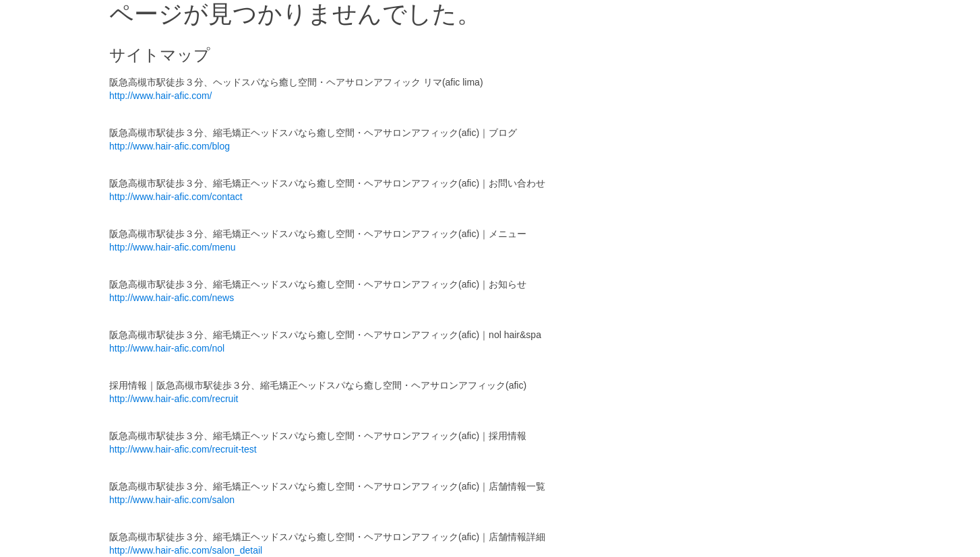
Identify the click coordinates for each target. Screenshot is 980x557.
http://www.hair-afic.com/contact (176, 197)
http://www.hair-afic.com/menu (173, 247)
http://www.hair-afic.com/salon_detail (186, 550)
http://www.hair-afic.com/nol (167, 348)
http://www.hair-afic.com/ (161, 96)
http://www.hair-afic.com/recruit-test (183, 449)
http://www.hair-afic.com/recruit (174, 399)
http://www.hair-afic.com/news (172, 298)
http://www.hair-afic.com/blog (170, 146)
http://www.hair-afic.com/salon (172, 500)
